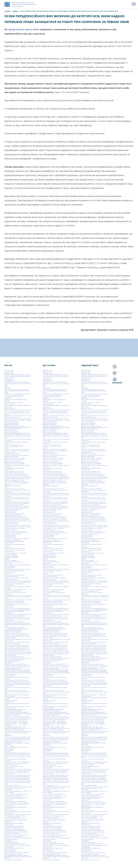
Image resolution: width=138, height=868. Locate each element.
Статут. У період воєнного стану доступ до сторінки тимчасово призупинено (16, 795)
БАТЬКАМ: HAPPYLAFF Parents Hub (13, 397)
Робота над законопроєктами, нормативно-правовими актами (16, 748)
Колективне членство (10, 530)
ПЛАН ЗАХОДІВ (8, 663)
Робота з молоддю (9, 746)
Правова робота (9, 686)
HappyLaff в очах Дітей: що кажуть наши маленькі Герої (18, 384)
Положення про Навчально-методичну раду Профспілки (16, 678)
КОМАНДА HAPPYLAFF (10, 537)
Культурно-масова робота (11, 556)
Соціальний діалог (9, 768)
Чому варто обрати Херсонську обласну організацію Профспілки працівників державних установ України (17, 845)
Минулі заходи (8, 563)
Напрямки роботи (9, 585)
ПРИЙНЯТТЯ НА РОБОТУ (11, 700)
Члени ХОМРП (8, 841)
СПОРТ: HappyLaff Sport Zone (12, 785)
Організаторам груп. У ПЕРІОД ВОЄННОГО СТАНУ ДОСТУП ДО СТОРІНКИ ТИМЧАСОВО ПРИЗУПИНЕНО (18, 611)
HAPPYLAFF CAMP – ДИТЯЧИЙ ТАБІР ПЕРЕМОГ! (17, 382)
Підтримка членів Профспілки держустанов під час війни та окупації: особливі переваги (18, 659)
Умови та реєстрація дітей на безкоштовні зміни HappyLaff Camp (18, 812)
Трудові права (8, 800)
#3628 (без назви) (9, 370)
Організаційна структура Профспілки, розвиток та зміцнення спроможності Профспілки (18, 615)
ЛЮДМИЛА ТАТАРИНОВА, (11, 557)
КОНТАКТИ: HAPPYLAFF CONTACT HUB (14, 549)
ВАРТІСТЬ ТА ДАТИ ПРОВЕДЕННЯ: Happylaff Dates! (18, 405)
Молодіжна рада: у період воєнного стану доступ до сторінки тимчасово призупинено (18, 570)
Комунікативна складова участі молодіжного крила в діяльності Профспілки (16, 539)
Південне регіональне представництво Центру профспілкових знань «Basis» (17, 643)
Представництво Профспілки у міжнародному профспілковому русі (17, 695)
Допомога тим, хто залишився (12, 461)
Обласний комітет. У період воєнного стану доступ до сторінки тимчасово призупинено (18, 600)
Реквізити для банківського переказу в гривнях (17, 738)
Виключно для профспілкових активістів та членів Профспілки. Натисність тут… (18, 416)
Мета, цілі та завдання (11, 560)
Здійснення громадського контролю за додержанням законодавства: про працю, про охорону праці (17, 490)
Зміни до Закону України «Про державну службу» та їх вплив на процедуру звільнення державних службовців (18, 495)
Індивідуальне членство (11, 511)
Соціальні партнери (10, 774)
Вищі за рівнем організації (12, 423)
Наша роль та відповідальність (13, 591)
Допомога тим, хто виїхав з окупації (14, 459)
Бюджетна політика (10, 404)
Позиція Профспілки (10, 674)
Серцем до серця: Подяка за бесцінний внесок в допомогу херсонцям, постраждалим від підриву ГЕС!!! (17, 756)
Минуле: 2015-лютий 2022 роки (13, 562)
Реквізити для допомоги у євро (13, 741)
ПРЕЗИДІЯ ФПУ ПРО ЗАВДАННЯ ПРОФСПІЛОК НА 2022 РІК (17, 698)
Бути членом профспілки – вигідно (14, 403)
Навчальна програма (10, 572)
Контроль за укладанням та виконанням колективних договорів (15, 554)
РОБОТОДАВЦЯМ (9, 750)
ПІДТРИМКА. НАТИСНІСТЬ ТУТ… (13, 661)
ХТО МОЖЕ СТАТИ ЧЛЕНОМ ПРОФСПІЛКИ (16, 831)
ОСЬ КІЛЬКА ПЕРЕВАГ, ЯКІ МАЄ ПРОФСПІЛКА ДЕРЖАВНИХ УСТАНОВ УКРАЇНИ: (16, 630)
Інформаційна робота (10, 512)
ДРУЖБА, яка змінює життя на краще (14, 462)
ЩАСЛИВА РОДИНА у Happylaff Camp (14, 848)
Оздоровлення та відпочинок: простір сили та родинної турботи (17, 605)
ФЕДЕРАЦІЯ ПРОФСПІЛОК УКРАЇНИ (14, 823)
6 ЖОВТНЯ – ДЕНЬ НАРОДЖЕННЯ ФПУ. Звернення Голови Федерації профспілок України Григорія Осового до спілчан (18, 376)
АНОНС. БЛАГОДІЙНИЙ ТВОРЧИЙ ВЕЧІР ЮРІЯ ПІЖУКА (17, 392)
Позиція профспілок (10, 676)
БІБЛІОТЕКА (8, 398)
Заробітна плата (9, 470)
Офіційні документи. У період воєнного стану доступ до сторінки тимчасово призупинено (17, 634)
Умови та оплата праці (11, 810)
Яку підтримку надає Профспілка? (13, 860)
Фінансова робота (9, 825)
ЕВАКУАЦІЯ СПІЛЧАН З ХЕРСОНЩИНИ (14, 464)
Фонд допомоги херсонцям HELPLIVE (14, 826)
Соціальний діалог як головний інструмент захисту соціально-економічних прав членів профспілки (18, 770)
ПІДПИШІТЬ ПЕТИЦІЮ (10, 655)
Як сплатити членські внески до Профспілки (16, 852)
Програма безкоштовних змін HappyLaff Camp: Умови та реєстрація (17, 707)
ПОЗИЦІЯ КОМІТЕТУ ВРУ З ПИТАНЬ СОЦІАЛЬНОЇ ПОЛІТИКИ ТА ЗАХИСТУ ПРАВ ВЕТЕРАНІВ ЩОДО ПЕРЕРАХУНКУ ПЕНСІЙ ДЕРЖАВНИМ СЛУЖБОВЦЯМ (18, 671)
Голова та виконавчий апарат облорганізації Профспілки (17, 443)
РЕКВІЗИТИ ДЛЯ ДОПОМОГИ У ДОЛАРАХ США (17, 740)
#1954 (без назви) (9, 373)
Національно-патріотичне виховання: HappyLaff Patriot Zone (17, 587)
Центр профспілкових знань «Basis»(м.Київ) (16, 835)
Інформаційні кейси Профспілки (13, 515)
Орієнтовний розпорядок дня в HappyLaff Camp (17, 623)
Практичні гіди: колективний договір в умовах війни (17, 688)
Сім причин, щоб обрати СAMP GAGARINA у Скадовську (16, 760)
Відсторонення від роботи (11, 432)
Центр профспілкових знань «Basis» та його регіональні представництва (16, 833)
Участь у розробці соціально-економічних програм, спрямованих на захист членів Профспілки (16, 820)
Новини (15, 11)
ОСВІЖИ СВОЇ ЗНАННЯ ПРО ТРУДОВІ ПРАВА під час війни (18, 625)
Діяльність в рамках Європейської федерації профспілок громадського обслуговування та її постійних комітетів (17, 451)
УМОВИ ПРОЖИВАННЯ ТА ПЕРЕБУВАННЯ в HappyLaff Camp (16, 808)
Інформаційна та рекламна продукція (15, 514)
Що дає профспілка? (10, 850)
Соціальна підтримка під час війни (14, 766)
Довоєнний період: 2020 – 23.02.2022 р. (15, 458)
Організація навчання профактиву (14, 622)
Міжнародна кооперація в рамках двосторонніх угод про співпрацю (17, 565)
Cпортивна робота (9, 381)
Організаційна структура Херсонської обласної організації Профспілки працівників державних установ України (17, 619)
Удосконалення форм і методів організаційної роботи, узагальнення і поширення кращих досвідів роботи (17, 804)
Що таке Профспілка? (10, 851)
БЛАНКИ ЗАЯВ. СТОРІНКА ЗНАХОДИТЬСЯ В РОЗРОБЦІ (16, 400)
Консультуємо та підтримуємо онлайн (15, 544)
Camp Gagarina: (9, 379)
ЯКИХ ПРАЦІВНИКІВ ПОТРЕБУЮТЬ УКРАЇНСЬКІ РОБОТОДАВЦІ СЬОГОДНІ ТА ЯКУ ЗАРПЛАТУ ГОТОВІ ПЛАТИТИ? (18, 857)
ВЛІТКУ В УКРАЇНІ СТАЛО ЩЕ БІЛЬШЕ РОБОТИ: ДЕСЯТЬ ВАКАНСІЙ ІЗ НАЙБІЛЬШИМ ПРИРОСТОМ (18, 434)
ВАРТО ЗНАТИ (8, 407)
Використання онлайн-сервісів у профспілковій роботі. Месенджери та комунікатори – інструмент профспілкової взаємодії (18, 420)
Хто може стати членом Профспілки (14, 829)
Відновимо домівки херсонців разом (14, 426)
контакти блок (8, 547)
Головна (7, 11)
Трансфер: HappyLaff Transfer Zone (14, 798)
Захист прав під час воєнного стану (14, 471)
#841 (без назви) (9, 372)
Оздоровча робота (9, 607)
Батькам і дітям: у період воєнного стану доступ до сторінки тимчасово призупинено (17, 395)
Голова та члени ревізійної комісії (14, 446)
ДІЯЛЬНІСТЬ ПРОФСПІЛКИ (11, 457)
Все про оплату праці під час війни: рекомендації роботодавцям (18, 440)
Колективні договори (10, 535)
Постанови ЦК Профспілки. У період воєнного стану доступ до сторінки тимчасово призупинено (18, 682)
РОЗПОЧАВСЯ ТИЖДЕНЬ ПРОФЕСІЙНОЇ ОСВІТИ (17, 753)
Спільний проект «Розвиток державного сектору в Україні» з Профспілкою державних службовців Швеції (18, 782)
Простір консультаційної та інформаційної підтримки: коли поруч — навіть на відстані (16, 722)
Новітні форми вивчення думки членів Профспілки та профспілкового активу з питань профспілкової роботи (18, 597)
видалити (7, 414)
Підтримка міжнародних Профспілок (14, 657)
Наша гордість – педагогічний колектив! (15, 590)
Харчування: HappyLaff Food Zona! (14, 828)
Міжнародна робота (10, 568)
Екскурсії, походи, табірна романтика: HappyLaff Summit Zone (17, 466)
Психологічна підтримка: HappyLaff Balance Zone (18, 737)
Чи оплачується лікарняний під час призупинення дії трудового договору (18, 839)
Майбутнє (7, 559)
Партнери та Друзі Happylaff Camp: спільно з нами (18, 639)
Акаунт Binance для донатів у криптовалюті (16, 389)
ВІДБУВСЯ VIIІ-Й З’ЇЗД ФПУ (11, 424)
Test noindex (8, 388)
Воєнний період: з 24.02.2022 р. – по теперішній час (17, 437)
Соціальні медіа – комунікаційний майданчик (17, 772)
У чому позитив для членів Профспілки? (15, 801)
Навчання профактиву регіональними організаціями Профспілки (15, 576)
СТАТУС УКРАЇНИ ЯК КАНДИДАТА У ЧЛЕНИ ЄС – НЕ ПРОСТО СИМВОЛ (18, 792)
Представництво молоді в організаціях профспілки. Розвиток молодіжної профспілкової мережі (18, 692)
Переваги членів (9, 641)
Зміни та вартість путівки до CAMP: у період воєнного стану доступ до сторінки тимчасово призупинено (17, 499)
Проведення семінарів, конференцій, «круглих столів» (17, 704)
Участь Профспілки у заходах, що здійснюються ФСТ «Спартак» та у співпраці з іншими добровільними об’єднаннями (17, 816)
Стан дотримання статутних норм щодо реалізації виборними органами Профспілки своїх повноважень (18, 788)
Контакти (7, 546)
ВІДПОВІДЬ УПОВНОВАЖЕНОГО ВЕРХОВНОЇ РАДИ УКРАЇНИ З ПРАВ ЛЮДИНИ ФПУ (18, 428)
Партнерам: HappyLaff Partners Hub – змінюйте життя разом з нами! (17, 637)
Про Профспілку (9, 702)
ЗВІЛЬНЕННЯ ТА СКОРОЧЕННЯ (12, 486)
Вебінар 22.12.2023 (10, 408)
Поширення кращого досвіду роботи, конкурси (17, 684)
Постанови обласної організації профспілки (16, 680)
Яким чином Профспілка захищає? (14, 854)
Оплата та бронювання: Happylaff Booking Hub (17, 609)
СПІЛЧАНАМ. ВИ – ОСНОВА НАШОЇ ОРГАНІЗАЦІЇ (17, 779)
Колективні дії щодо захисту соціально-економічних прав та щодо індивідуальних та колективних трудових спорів (17, 533)
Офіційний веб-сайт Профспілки (13, 632)
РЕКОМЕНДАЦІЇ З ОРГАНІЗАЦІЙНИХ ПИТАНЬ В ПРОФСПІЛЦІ (17, 744)
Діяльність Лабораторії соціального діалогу (16, 455)
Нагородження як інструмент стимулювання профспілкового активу (16, 579)
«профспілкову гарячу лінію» (24, 29)
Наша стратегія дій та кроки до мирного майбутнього (15, 593)
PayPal (6, 387)
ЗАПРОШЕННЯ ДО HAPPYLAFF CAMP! (14, 468)
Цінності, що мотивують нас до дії (14, 836)
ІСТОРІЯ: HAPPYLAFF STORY (12, 524)
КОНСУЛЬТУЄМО (9, 543)
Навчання (7, 574)
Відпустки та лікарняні (10, 430)
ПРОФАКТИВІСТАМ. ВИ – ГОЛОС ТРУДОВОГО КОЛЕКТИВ (16, 725)
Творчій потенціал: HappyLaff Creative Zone (16, 797)
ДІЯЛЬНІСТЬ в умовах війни (12, 454)
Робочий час (8, 752)
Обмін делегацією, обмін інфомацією (14, 603)
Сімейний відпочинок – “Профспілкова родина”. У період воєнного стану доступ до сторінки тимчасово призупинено (18, 763)
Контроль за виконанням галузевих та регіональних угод (15, 551)
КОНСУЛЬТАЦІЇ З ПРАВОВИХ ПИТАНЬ (14, 541)
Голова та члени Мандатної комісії (14, 445)
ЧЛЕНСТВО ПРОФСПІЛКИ (11, 842)
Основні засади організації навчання (15, 628)
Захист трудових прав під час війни (14, 473)
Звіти (6, 487)
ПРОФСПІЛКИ (8, 736)
